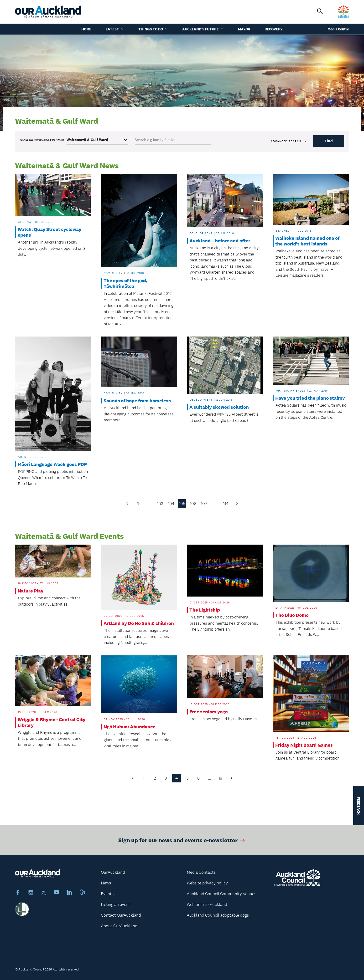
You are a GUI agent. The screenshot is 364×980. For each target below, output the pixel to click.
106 (193, 504)
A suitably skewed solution (219, 407)
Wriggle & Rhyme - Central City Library (52, 722)
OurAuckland (113, 872)
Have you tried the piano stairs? (310, 398)
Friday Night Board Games (304, 745)
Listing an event (116, 904)
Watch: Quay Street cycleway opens (49, 232)
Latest (115, 30)
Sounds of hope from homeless (137, 401)
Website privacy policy (207, 883)
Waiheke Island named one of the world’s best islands (307, 241)
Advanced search (289, 141)
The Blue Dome (292, 615)
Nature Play (31, 591)
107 (204, 504)
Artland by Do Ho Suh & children (139, 623)
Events (107, 894)
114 (226, 504)
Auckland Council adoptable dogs (218, 915)
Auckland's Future (203, 30)
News (106, 883)
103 (160, 504)
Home (86, 30)
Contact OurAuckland (121, 915)
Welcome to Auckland (207, 904)
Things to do (153, 30)
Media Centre (338, 30)
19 (220, 778)
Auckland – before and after (220, 241)
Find (329, 141)
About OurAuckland (119, 926)
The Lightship (205, 610)
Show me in (42, 140)
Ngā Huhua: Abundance (129, 727)
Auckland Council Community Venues (221, 894)
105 (182, 504)
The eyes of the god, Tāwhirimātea (125, 283)
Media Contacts (201, 872)
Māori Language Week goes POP (52, 464)
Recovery (274, 30)
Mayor (244, 30)
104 (171, 504)
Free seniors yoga (209, 712)
